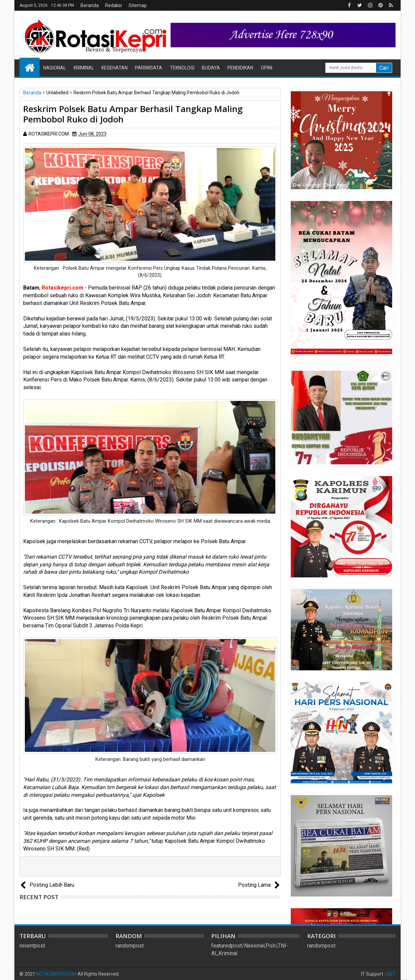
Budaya (211, 68)
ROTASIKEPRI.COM (56, 974)
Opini (267, 68)
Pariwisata (149, 68)
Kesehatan (114, 68)
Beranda (90, 5)
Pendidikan (240, 68)
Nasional (55, 68)
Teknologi (182, 68)
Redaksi (113, 5)
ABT (391, 974)
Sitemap (138, 5)
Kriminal (84, 68)
